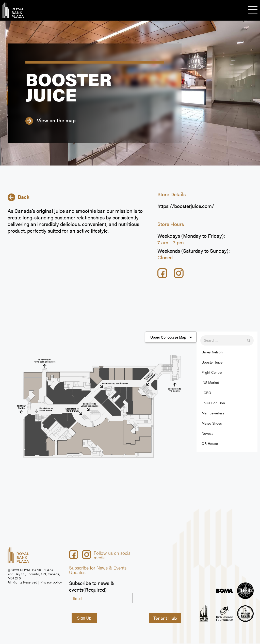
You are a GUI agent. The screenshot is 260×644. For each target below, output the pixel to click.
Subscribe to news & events (92, 587)
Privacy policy (51, 582)
